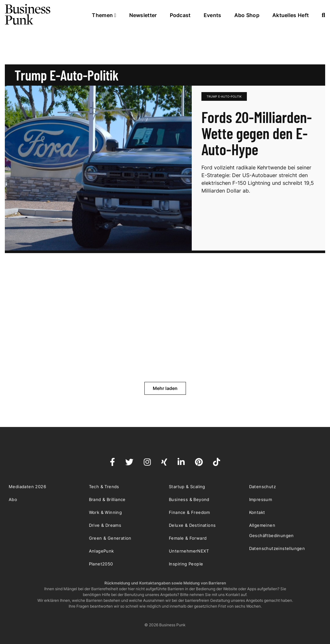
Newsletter (143, 15)
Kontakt (257, 512)
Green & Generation (110, 538)
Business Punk (28, 14)
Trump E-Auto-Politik (224, 96)
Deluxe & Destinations (192, 525)
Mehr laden (165, 388)
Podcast (180, 15)
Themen (104, 15)
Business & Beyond (189, 499)
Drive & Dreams (105, 525)
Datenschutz (262, 487)
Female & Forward (188, 538)
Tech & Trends (104, 487)
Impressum (261, 499)
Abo (13, 499)
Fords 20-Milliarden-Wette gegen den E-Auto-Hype (257, 133)
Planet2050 (101, 564)
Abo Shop (247, 15)
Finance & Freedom (189, 512)
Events (213, 15)
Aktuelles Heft (291, 15)
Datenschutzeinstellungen (277, 548)
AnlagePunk (102, 551)
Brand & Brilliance (107, 499)
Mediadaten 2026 (27, 487)
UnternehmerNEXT (189, 551)
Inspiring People (186, 564)
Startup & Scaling (187, 487)
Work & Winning (106, 512)
